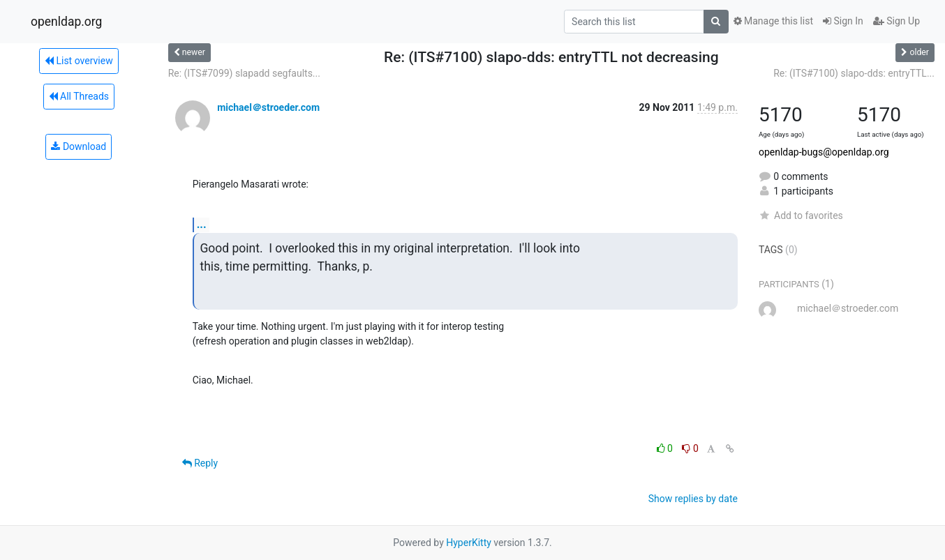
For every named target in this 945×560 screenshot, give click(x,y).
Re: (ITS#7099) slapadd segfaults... (244, 73)
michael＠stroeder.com (268, 107)
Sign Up (896, 21)
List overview (79, 61)
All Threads (79, 96)
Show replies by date (693, 499)
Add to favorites (801, 215)
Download (79, 146)
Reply (200, 463)
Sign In (843, 21)
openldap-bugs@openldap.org (824, 152)
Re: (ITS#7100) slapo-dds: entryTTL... (854, 73)
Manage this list (773, 21)
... (202, 224)
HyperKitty (469, 543)
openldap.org (66, 22)
